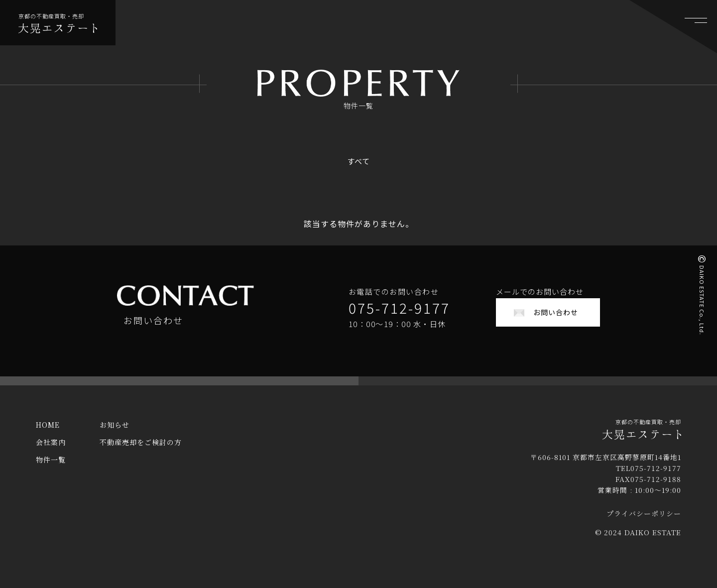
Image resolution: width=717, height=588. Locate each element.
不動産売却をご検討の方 (141, 450)
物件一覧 (51, 467)
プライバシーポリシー (644, 521)
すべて (358, 161)
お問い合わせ (556, 312)
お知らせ (115, 432)
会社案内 (51, 450)
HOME (48, 432)
